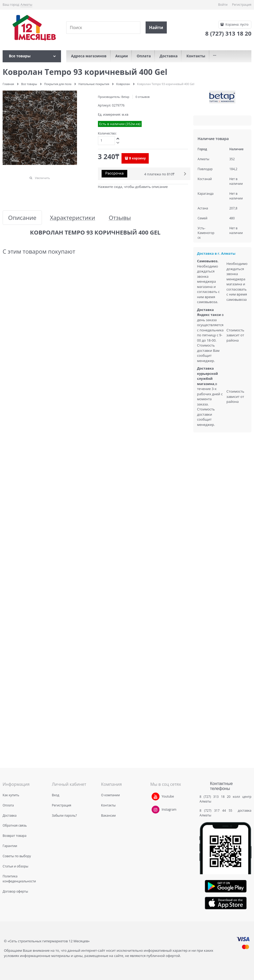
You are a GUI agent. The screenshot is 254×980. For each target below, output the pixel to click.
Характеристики (73, 218)
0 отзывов (142, 97)
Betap (125, 97)
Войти (223, 5)
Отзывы (120, 218)
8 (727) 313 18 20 (215, 797)
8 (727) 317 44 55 (217, 811)
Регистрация (242, 5)
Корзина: (237, 24)
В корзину (137, 158)
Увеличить (42, 178)
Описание (22, 218)
